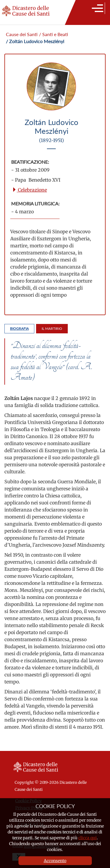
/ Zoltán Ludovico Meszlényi (35, 41)
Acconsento (55, 861)
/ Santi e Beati (54, 34)
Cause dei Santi (22, 34)
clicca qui (88, 838)
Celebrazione (29, 190)
